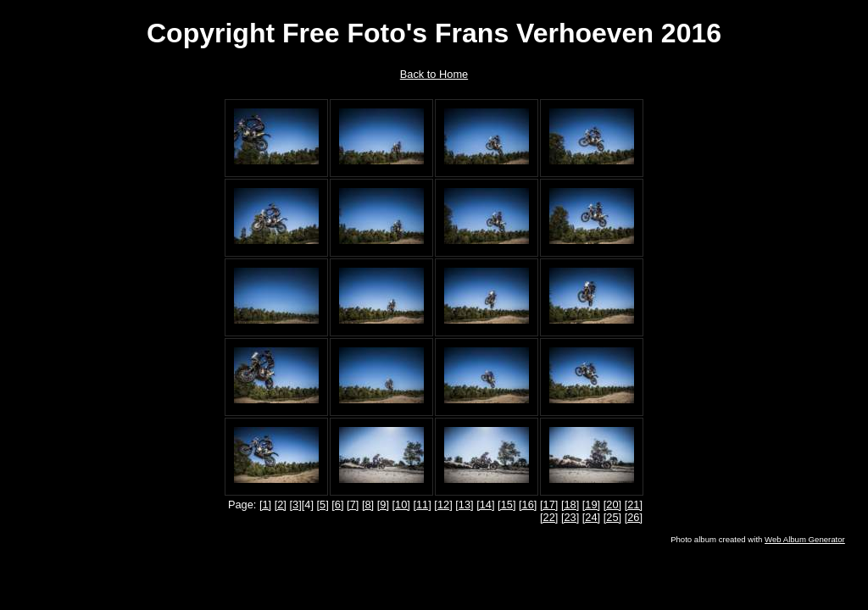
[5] (323, 505)
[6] (337, 505)
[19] (591, 505)
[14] (485, 505)
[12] (443, 505)
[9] (383, 505)
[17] (549, 505)
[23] (570, 517)
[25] (612, 517)
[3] (295, 505)
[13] (464, 505)
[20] (612, 505)
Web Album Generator (805, 539)
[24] (591, 517)
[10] (401, 505)
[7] (353, 505)
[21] (634, 505)
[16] (528, 505)
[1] (265, 505)
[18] (570, 505)
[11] (422, 505)
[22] (549, 517)
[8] (368, 505)
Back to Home (434, 74)
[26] (634, 517)
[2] (281, 505)
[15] (506, 505)
